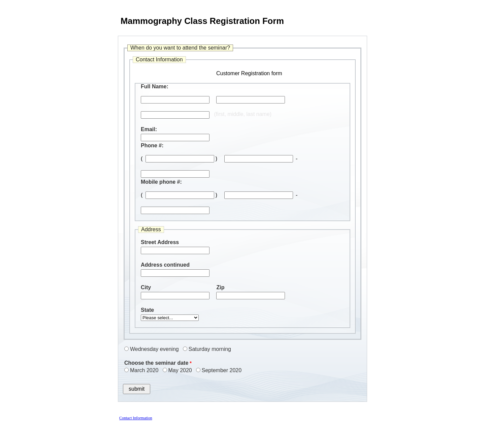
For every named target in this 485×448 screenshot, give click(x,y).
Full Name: (155, 86)
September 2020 (222, 370)
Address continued (165, 265)
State (147, 310)
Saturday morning (210, 349)
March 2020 (144, 370)
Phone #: (152, 145)
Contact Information (136, 418)
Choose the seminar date (156, 363)
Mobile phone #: (161, 182)
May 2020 (180, 370)
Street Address (160, 242)
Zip (220, 287)
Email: (149, 129)
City (146, 287)
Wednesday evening (154, 349)
